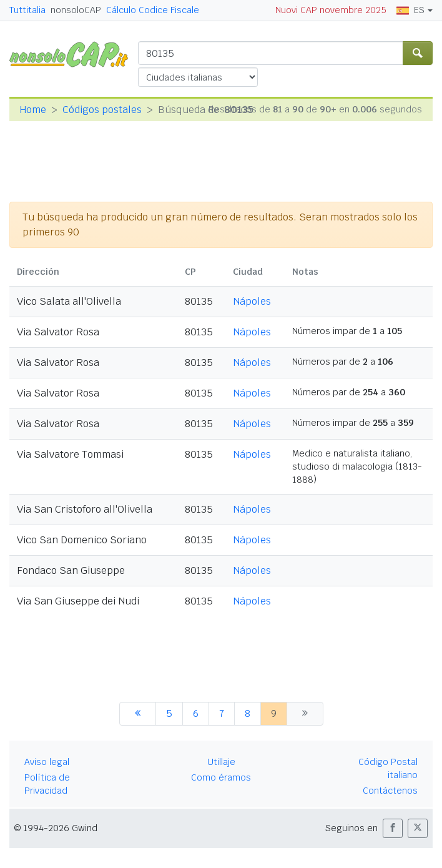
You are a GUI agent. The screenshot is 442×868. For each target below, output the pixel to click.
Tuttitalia (27, 10)
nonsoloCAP (76, 10)
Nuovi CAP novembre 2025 (331, 10)
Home (33, 110)
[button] (393, 828)
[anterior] (138, 714)
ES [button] (410, 10)
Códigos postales (102, 110)
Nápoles (252, 301)
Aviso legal (47, 762)
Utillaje (221, 762)
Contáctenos (390, 791)
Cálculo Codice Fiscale (153, 10)
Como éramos (221, 777)
